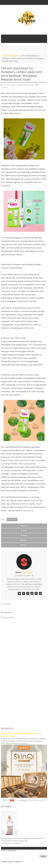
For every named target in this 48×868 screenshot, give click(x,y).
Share (24, 531)
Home (5, 56)
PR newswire (14, 56)
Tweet (24, 526)
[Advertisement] (24, 700)
